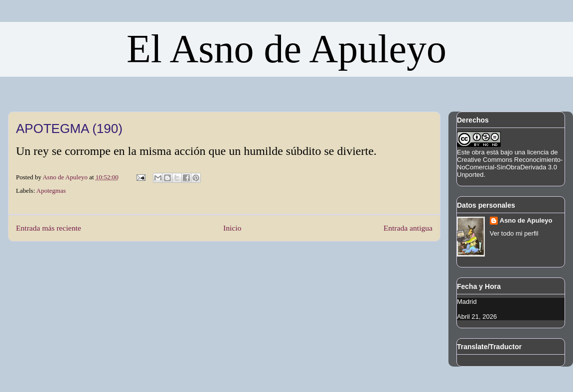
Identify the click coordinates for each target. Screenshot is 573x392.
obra (478, 152)
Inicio (232, 228)
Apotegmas (51, 191)
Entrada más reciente (49, 228)
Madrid (467, 302)
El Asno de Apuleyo (286, 49)
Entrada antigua (408, 228)
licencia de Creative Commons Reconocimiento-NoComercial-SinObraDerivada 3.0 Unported (510, 163)
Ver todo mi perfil (514, 233)
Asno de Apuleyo (526, 220)
